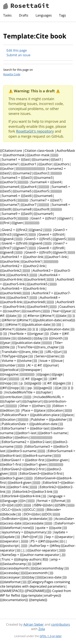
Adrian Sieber (33, 624)
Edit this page (17, 50)
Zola (42, 629)
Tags (62, 15)
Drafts (24, 15)
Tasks (7, 15)
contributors (60, 624)
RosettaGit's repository (35, 131)
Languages (44, 15)
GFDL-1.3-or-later (51, 636)
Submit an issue (18, 55)
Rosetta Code (12, 74)
